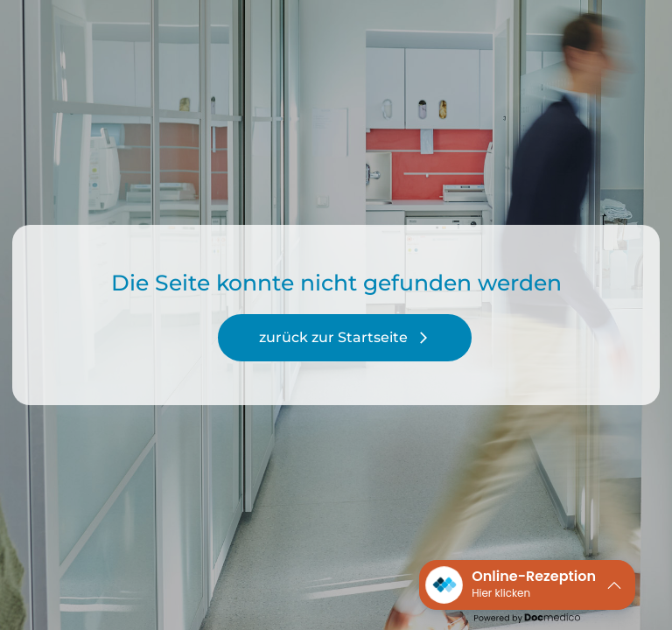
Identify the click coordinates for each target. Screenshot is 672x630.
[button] (527, 585)
